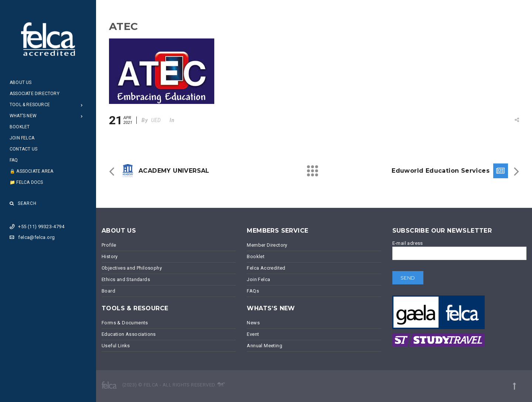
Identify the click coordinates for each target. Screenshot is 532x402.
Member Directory (267, 245)
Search (23, 203)
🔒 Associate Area (31, 171)
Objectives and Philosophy (132, 268)
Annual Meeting (265, 346)
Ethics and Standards (126, 279)
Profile (109, 245)
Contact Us (23, 149)
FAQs (253, 291)
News (253, 323)
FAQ (14, 160)
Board (108, 291)
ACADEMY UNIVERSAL (174, 171)
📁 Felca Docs (26, 182)
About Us (21, 82)
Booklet (20, 127)
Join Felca (22, 138)
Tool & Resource (30, 105)
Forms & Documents (125, 323)
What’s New (23, 116)
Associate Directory (35, 94)
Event (253, 334)
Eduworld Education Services (441, 171)
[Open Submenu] (82, 105)
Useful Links (116, 346)
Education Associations (129, 334)
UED (156, 120)
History (110, 256)
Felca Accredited (266, 268)
